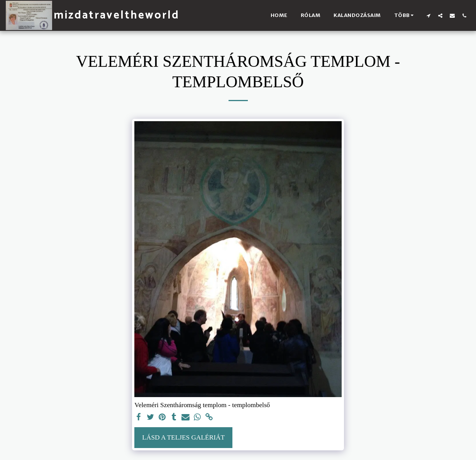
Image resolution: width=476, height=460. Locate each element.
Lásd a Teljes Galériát (183, 437)
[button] (428, 15)
